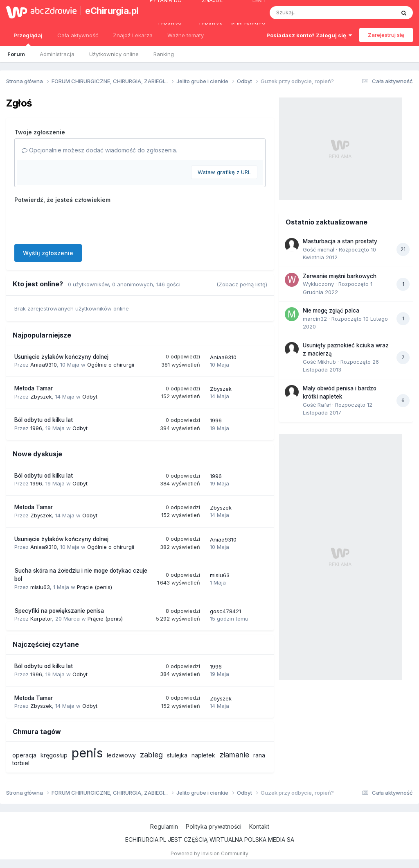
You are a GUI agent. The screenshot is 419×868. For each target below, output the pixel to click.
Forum (16, 54)
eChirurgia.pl (108, 11)
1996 (36, 428)
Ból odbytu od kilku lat (44, 420)
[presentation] (77, 222)
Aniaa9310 (44, 365)
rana (259, 755)
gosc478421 (225, 611)
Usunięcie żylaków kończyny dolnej (61, 357)
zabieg (151, 755)
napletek (203, 755)
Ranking (164, 54)
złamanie (234, 755)
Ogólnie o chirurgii (111, 365)
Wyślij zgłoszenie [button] (48, 253)
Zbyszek (41, 397)
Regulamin (164, 826)
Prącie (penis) (95, 587)
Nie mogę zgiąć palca (331, 310)
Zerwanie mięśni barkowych (340, 276)
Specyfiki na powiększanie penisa (59, 611)
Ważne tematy (186, 35)
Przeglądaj (28, 39)
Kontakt (259, 826)
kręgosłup (54, 755)
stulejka (177, 755)
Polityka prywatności (214, 826)
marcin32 (315, 319)
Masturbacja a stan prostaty (340, 241)
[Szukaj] (312, 13)
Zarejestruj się (386, 35)
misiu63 (40, 587)
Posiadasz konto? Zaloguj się (309, 35)
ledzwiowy (121, 755)
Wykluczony (318, 284)
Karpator (41, 619)
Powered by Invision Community (209, 853)
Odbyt (90, 397)
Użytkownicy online (114, 54)
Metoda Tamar (34, 388)
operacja (24, 755)
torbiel (21, 763)
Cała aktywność (78, 35)
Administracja (57, 54)
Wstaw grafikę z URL (224, 172)
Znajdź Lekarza (133, 35)
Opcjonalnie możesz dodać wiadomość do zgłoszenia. (99, 150)
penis (87, 753)
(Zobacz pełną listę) (242, 284)
